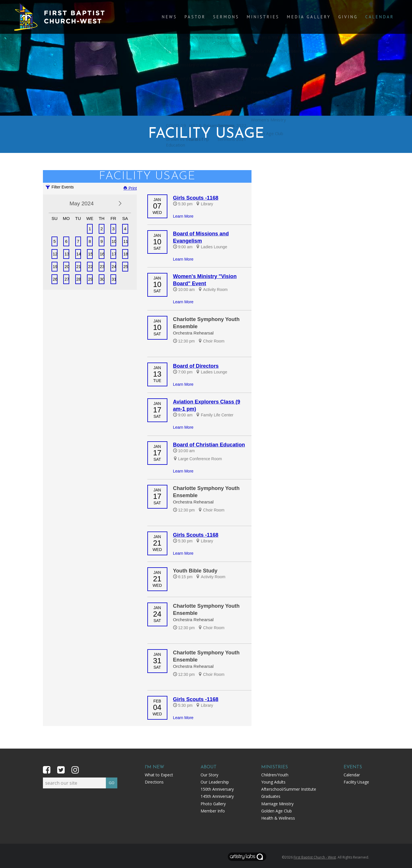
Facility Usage (356, 782)
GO (112, 782)
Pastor (209, 17)
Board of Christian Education (209, 445)
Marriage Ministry (277, 804)
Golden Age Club (277, 811)
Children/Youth (275, 775)
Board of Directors (196, 366)
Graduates (271, 796)
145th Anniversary (217, 796)
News (186, 17)
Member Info (213, 811)
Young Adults (273, 782)
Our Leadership (215, 782)
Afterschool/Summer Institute (289, 789)
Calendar (381, 17)
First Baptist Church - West (315, 857)
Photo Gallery (213, 804)
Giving (352, 17)
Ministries (272, 17)
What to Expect (159, 775)
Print (130, 188)
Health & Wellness (278, 818)
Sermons (238, 17)
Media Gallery (315, 17)
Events (353, 767)
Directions (154, 782)
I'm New (154, 767)
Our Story (209, 775)
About (209, 767)
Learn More (183, 216)
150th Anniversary (217, 789)
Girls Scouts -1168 (196, 198)
